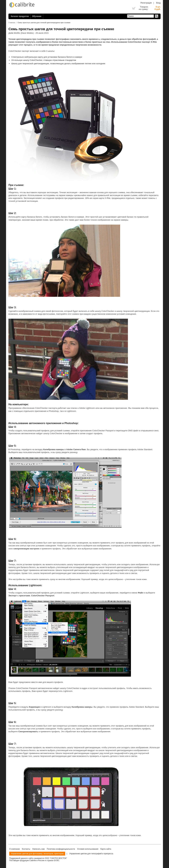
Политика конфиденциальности (61, 849)
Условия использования (88, 849)
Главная (12, 23)
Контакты (26, 849)
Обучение (37, 16)
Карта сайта (106, 849)
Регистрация (146, 3)
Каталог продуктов (20, 16)
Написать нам (39, 849)
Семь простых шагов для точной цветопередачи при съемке (44, 23)
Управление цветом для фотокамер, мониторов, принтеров (37, 854)
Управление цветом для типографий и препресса (91, 854)
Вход (158, 3)
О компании (14, 849)
